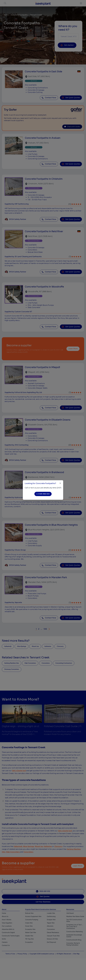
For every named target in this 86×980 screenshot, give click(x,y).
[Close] (60, 483)
